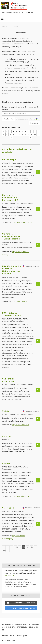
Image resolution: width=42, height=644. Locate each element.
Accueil (5, 27)
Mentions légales (20, 636)
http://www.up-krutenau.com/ (23, 222)
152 (32, 547)
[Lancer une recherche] (40, 19)
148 (16, 547)
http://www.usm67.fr (20, 301)
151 (28, 547)
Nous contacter (9, 641)
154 (4, 550)
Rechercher (34, 123)
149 (20, 547)
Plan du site (7, 636)
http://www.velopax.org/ (21, 496)
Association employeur (27, 119)
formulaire (9, 575)
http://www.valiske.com (21, 425)
